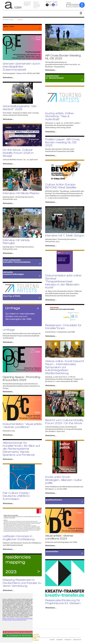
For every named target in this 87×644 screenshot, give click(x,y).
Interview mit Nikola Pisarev (21, 193)
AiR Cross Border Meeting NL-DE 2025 (63, 57)
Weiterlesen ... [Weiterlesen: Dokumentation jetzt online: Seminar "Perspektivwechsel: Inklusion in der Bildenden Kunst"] (51, 300)
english (55, 2)
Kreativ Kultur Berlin (20, 115)
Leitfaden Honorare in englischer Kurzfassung (19, 538)
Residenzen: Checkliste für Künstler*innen (63, 327)
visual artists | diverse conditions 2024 (59, 537)
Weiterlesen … (51, 70)
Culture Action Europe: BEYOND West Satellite (61, 186)
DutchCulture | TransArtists (56, 332)
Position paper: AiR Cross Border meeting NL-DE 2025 (62, 142)
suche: (69, 3)
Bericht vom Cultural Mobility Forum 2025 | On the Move (64, 422)
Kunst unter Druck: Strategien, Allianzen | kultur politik (64, 480)
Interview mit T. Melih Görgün (65, 235)
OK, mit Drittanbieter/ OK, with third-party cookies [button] (21, 636)
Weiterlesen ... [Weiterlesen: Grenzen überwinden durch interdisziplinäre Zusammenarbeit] (8, 78)
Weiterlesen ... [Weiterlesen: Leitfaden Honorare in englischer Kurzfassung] (8, 549)
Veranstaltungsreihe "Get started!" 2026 (20, 108)
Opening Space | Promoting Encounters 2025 (21, 378)
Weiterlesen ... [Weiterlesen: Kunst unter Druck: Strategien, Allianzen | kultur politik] (51, 493)
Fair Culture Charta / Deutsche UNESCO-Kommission (17, 496)
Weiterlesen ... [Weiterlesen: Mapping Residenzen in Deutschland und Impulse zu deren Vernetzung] (8, 590)
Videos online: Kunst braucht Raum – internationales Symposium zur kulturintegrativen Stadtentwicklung (65, 367)
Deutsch (49, 2)
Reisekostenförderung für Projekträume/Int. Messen (63, 602)
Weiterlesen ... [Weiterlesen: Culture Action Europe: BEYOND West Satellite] (51, 202)
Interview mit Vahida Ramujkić (16, 242)
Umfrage (9, 330)
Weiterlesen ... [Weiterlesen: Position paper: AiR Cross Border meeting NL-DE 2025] (51, 156)
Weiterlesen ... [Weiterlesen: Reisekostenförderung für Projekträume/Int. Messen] (51, 608)
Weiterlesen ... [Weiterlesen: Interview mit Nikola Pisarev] (8, 203)
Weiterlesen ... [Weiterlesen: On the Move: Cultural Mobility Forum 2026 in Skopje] (8, 164)
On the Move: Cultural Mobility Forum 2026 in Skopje (18, 153)
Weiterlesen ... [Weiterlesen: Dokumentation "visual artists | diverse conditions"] (8, 435)
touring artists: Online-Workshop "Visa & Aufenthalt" (60, 116)
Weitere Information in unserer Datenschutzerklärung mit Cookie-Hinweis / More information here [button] (20, 619)
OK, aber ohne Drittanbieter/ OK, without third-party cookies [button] (21, 632)
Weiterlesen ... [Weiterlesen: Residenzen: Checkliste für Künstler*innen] (51, 336)
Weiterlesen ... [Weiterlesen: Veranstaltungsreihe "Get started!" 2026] (8, 119)
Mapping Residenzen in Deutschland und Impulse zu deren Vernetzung (22, 583)
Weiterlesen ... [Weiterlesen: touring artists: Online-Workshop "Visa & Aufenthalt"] (51, 132)
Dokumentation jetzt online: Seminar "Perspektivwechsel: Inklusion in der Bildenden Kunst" (64, 281)
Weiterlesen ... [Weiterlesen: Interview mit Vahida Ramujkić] (8, 253)
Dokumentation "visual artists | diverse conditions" (22, 425)
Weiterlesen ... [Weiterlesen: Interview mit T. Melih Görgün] (51, 246)
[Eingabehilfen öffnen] (82, 5)
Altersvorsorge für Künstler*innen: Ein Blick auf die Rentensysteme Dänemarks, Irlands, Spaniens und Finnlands (21, 449)
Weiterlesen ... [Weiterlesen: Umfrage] (8, 342)
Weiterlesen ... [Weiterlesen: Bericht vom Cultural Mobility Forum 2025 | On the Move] (51, 436)
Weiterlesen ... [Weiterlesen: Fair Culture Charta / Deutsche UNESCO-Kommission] (8, 503)
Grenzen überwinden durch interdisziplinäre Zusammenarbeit (21, 67)
